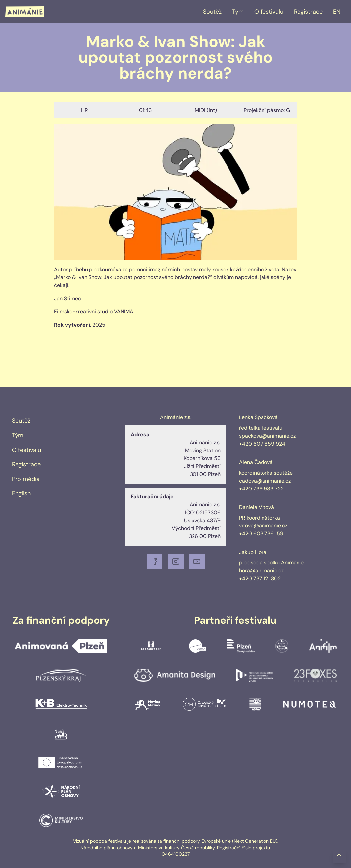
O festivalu (269, 12)
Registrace (308, 12)
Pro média (26, 479)
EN (337, 12)
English (21, 493)
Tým (238, 12)
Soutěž (212, 12)
